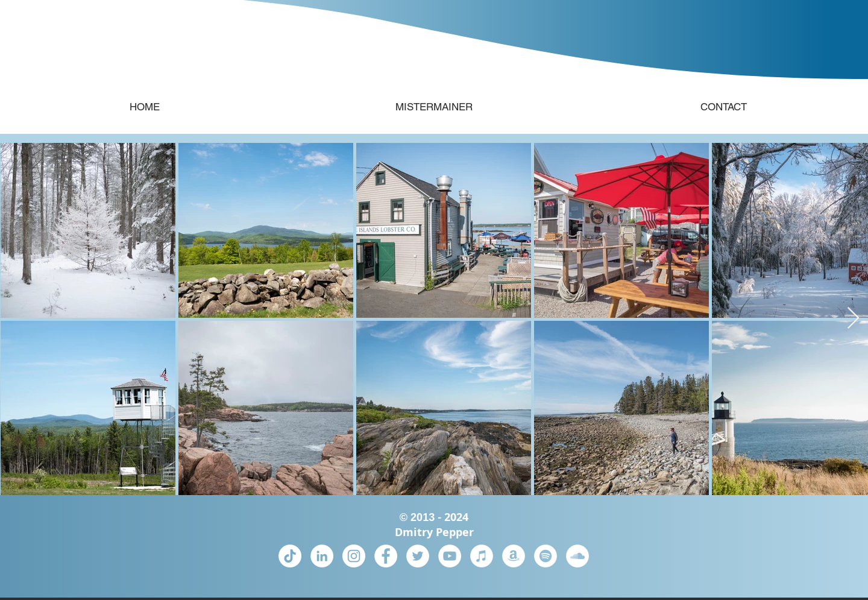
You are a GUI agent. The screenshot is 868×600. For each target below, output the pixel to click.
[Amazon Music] (514, 556)
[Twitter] (418, 556)
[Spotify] (546, 556)
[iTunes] (482, 556)
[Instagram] (354, 556)
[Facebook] (386, 556)
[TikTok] (290, 556)
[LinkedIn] (322, 556)
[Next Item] (853, 319)
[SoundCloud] (577, 556)
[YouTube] (450, 556)
